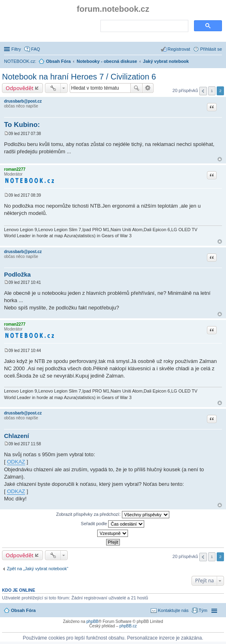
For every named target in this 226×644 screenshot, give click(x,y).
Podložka (17, 274)
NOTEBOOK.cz (19, 61)
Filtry (16, 49)
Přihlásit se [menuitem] (211, 49)
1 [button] (212, 91)
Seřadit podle (113, 524)
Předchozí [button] (203, 91)
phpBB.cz (128, 626)
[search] (144, 26)
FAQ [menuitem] (36, 49)
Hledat (136, 88)
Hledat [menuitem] (219, 62)
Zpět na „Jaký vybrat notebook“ (38, 569)
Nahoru (220, 159)
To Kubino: (22, 125)
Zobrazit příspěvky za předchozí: (112, 515)
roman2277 (15, 169)
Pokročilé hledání (148, 88)
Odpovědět (20, 88)
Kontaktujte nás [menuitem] (173, 610)
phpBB (92, 621)
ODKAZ (16, 462)
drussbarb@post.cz (23, 101)
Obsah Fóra (23, 610)
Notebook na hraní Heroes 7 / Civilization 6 (79, 77)
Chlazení (17, 436)
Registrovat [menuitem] (179, 49)
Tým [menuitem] (203, 610)
